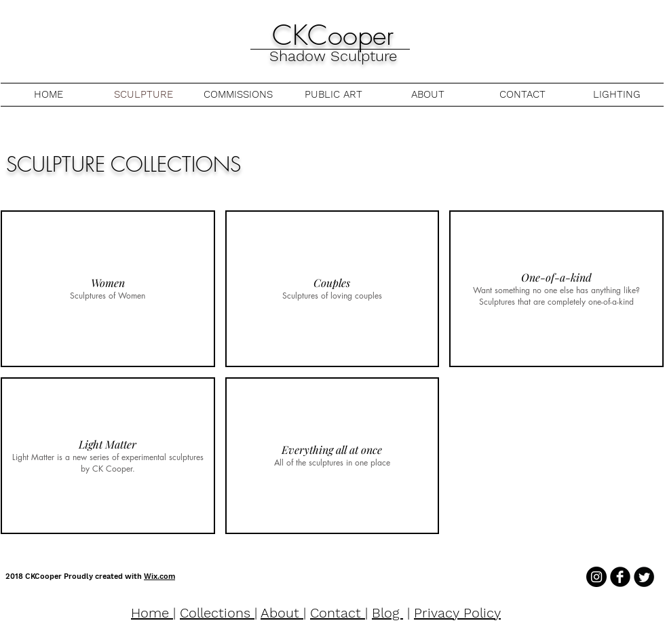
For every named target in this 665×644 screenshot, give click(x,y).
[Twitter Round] (644, 577)
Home (152, 613)
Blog (387, 613)
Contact (338, 613)
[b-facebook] (620, 577)
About (282, 613)
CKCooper (333, 35)
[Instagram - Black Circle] (596, 577)
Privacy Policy (457, 613)
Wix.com (159, 576)
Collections (217, 613)
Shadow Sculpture (333, 56)
